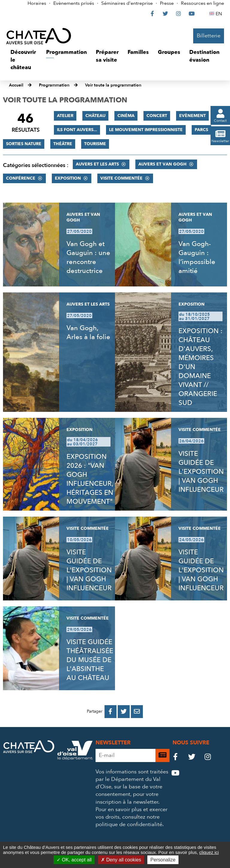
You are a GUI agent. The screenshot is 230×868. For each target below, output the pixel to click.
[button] (24, 60)
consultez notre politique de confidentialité (129, 821)
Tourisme (95, 144)
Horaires (37, 3)
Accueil (16, 85)
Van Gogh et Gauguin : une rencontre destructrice (88, 257)
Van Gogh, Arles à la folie (88, 333)
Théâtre (63, 144)
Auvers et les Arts (97, 164)
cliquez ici (209, 852)
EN (220, 14)
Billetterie (209, 36)
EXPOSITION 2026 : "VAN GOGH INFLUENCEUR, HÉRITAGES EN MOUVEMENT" (90, 479)
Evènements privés (74, 3)
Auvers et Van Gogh (162, 164)
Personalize (163, 860)
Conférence (21, 178)
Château (95, 116)
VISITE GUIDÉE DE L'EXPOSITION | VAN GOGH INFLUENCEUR (201, 472)
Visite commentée (121, 178)
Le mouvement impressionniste (146, 130)
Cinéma (126, 116)
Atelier (65, 116)
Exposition (68, 178)
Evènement (192, 116)
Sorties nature (24, 144)
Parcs (201, 130)
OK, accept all (74, 860)
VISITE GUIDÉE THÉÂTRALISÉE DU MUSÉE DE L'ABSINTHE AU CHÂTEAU (90, 660)
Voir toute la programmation (113, 85)
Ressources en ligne (202, 3)
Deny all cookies (121, 860)
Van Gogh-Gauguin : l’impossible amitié (197, 257)
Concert (157, 116)
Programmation (54, 85)
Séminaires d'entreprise (127, 3)
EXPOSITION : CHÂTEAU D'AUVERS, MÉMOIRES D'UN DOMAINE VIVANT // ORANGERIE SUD (201, 367)
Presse (167, 3)
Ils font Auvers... (77, 130)
